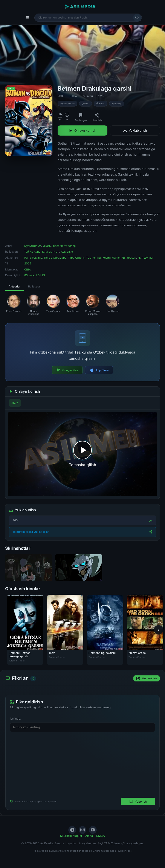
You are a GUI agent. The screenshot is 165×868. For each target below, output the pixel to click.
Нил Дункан (146, 258)
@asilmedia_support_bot (117, 851)
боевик (101, 103)
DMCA (101, 836)
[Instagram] (82, 830)
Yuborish (138, 802)
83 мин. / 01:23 (93, 96)
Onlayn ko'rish (82, 131)
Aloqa (89, 836)
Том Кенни (93, 258)
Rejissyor (34, 286)
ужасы (86, 103)
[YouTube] (93, 830)
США (74, 96)
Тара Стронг (76, 258)
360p (15, 403)
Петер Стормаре (55, 258)
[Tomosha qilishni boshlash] (82, 454)
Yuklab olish (135, 131)
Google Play (67, 370)
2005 (61, 96)
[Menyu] (27, 18)
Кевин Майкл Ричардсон (119, 258)
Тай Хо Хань (32, 252)
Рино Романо (33, 258)
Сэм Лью (67, 252)
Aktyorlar (15, 286)
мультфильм (67, 103)
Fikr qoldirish (147, 679)
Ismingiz (15, 719)
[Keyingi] (159, 630)
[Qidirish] (137, 18)
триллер (117, 103)
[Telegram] (72, 830)
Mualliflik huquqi (71, 836)
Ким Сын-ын (51, 252)
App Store (99, 370)
